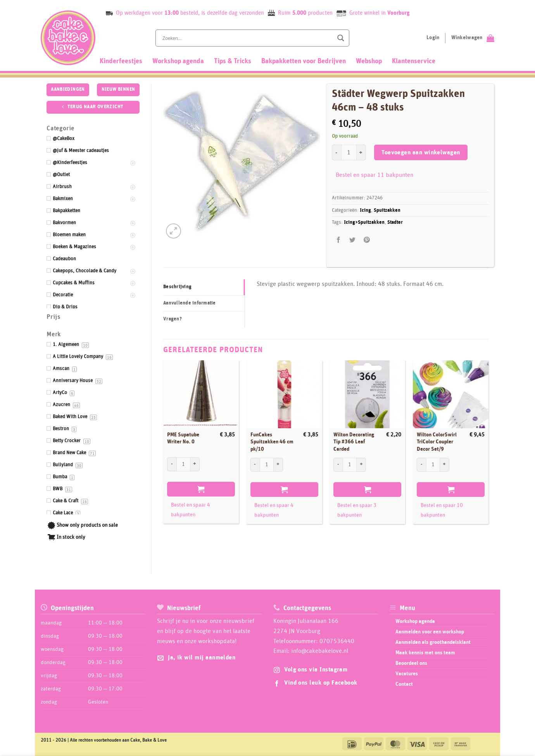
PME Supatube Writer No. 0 (183, 439)
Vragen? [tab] (173, 319)
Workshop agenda (178, 61)
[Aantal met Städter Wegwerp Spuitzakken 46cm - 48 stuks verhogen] (361, 152)
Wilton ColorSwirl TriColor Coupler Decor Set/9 (437, 442)
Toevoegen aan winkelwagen (421, 153)
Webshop (369, 61)
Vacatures (407, 674)
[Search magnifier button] (341, 38)
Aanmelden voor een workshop (430, 632)
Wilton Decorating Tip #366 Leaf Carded (354, 442)
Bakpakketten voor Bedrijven (304, 61)
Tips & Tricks (233, 61)
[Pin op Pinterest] (367, 240)
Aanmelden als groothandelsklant (433, 642)
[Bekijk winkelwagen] (473, 38)
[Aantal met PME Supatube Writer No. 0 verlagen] (172, 464)
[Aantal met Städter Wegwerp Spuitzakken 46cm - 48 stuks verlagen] (337, 152)
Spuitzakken (387, 210)
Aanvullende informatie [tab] (190, 303)
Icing (365, 210)
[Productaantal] (349, 152)
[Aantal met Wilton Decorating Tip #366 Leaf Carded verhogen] (361, 465)
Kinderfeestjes (121, 61)
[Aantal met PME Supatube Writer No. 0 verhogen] (195, 464)
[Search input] (247, 38)
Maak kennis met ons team (425, 653)
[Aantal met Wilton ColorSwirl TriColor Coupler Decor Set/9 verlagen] (421, 465)
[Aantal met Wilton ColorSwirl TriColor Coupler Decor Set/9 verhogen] (445, 465)
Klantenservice (414, 61)
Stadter (395, 222)
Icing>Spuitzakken (364, 222)
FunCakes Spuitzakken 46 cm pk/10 (272, 442)
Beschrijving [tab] (177, 287)
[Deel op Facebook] (339, 240)
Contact (404, 684)
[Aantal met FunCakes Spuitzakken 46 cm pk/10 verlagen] (255, 465)
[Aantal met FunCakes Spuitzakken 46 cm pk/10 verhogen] (278, 465)
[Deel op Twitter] (353, 240)
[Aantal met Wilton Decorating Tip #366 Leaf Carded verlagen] (338, 465)
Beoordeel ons (411, 663)
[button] (173, 231)
